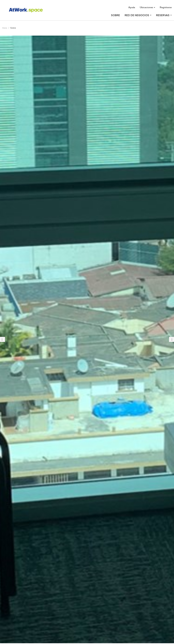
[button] (13, 339)
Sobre (115, 15)
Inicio (5, 28)
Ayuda (132, 8)
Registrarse (166, 8)
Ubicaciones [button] (147, 8)
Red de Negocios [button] (138, 15)
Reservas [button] (164, 15)
